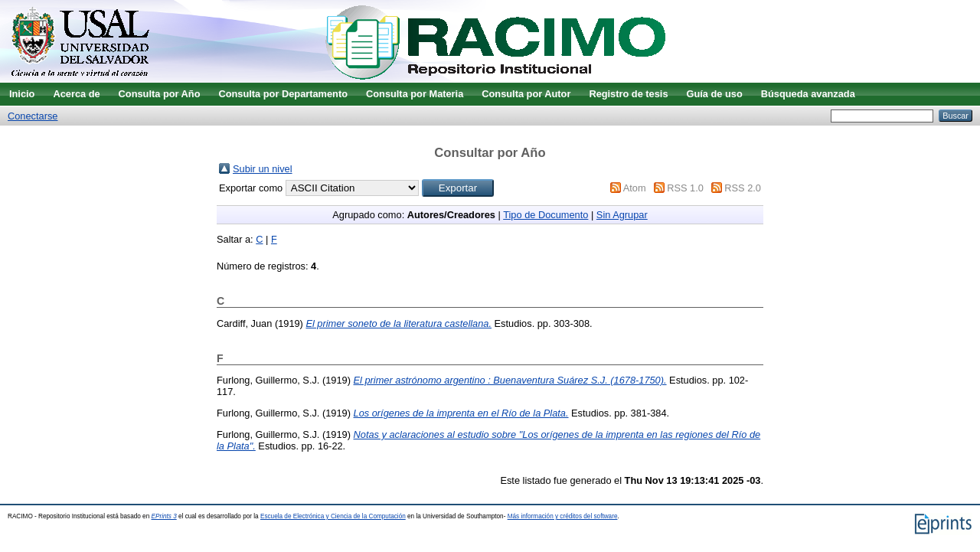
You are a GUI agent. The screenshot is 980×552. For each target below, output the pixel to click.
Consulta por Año (160, 94)
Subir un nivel (263, 169)
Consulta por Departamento (283, 94)
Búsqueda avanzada (808, 94)
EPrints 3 (164, 516)
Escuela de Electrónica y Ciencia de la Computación (333, 516)
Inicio (22, 94)
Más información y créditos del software (563, 516)
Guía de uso (715, 94)
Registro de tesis (628, 94)
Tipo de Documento (546, 215)
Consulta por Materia (415, 94)
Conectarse (33, 116)
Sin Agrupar (622, 215)
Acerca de (76, 94)
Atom (635, 188)
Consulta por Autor (526, 94)
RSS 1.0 (685, 188)
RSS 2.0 (743, 188)
